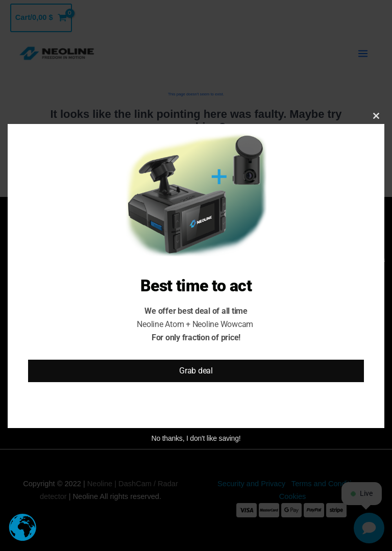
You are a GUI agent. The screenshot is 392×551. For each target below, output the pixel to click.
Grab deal (196, 371)
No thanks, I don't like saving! (196, 438)
